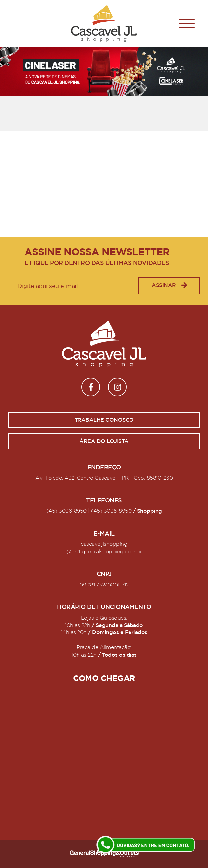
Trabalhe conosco (104, 420)
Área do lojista (104, 441)
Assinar (169, 286)
